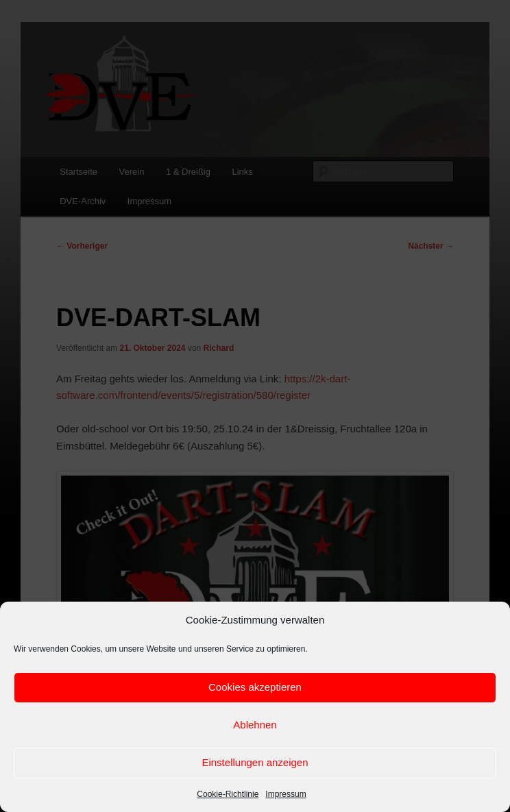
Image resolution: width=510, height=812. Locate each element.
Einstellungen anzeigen (255, 762)
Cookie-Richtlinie (228, 794)
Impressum (286, 794)
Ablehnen (255, 725)
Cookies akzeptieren (255, 687)
